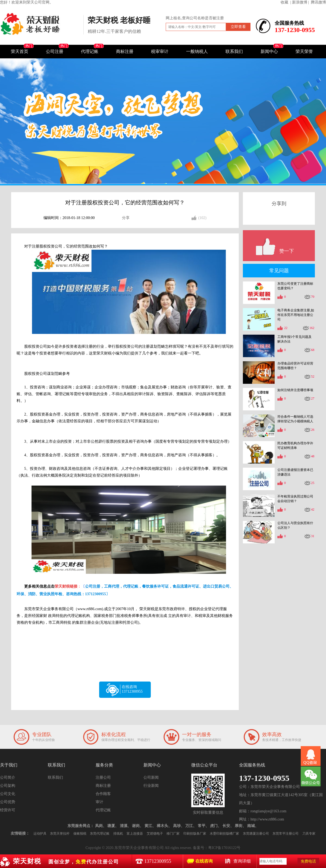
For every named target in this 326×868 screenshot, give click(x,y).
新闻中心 (269, 51)
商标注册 (125, 51)
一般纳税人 (197, 51)
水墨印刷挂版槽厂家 (224, 834)
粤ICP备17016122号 (224, 848)
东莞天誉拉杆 (60, 834)
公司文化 (8, 794)
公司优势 (8, 802)
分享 (126, 218)
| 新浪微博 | (300, 2)
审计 (99, 802)
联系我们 (234, 51)
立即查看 (238, 27)
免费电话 (308, 861)
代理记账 (90, 51)
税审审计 (160, 51)
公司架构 (8, 786)
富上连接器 (135, 834)
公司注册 (55, 51)
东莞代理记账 (100, 834)
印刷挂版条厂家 (195, 834)
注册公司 (103, 777)
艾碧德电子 (155, 834)
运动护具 (40, 834)
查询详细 (242, 861)
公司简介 (8, 777)
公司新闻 (151, 777)
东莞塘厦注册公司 (256, 834)
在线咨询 (204, 861)
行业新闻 (151, 786)
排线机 (118, 834)
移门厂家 (173, 834)
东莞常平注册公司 (286, 834)
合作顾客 (103, 794)
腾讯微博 (318, 2)
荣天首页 (20, 51)
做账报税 (80, 834)
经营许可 (8, 810)
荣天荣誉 (304, 51)
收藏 (284, 2)
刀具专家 (309, 834)
